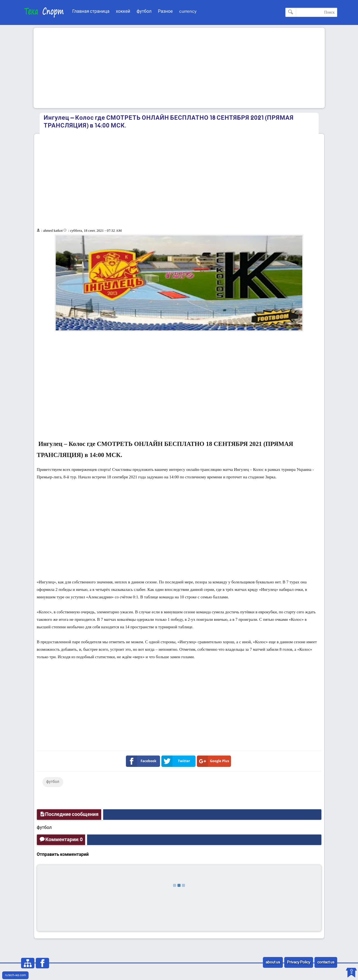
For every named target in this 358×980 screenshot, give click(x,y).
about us (273, 962)
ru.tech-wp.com (15, 975)
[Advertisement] (179, 68)
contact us (326, 962)
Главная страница (91, 12)
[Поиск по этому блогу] (311, 12)
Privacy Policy (299, 962)
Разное (165, 12)
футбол (144, 12)
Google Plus (214, 761)
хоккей (123, 12)
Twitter (177, 761)
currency (188, 12)
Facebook (142, 761)
